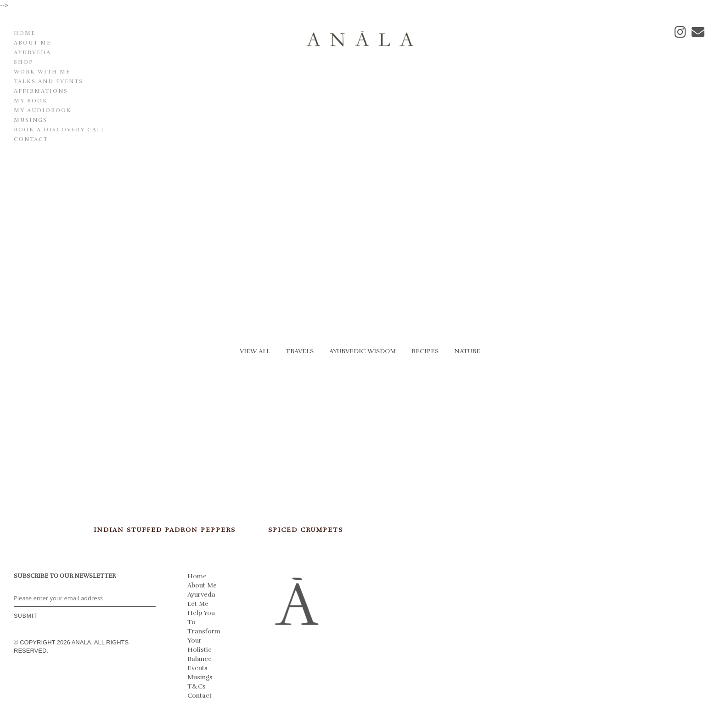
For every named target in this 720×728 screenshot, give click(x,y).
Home (25, 33)
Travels (300, 351)
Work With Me (42, 72)
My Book (31, 101)
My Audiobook (43, 110)
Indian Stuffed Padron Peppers (165, 530)
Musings (31, 120)
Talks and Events (48, 81)
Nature (467, 351)
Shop (24, 62)
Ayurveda (32, 52)
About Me (32, 43)
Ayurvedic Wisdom (363, 351)
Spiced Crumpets (306, 530)
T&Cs (197, 686)
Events (197, 668)
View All (255, 351)
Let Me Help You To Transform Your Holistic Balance (204, 631)
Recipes (425, 351)
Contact (31, 139)
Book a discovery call (59, 130)
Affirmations (41, 91)
